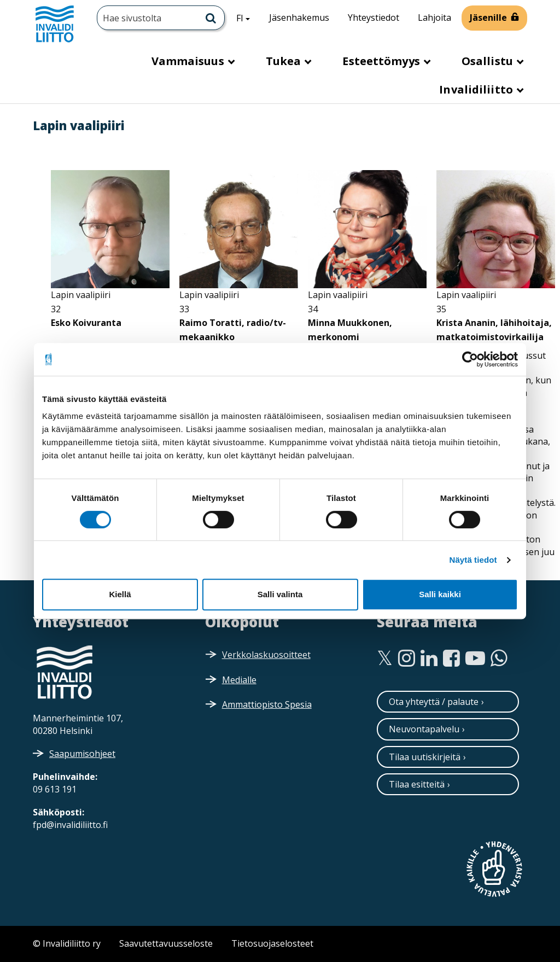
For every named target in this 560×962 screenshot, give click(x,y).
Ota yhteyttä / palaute (434, 702)
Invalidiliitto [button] (477, 89)
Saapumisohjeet (82, 754)
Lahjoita (434, 18)
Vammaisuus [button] (189, 61)
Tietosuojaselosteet (272, 943)
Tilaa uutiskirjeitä (425, 757)
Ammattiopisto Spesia (267, 704)
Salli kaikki (440, 594)
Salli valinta (280, 594)
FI (247, 18)
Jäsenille (488, 18)
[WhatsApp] (499, 658)
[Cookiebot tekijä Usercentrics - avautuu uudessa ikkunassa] (470, 359)
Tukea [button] (285, 61)
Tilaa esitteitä (417, 784)
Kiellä (120, 594)
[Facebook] (451, 658)
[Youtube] (475, 658)
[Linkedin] (429, 658)
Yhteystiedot (374, 18)
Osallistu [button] (489, 61)
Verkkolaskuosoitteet (266, 655)
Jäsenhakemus (299, 18)
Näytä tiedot (473, 560)
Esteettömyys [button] (382, 61)
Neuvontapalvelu (424, 729)
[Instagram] (407, 658)
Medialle (239, 680)
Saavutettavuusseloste (166, 943)
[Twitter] (385, 658)
